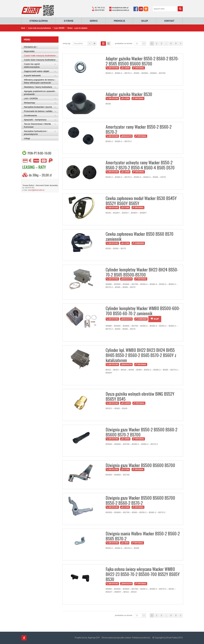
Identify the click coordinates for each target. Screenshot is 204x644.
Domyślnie (83, 43)
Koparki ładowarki (32, 75)
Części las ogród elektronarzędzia (32, 65)
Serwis (94, 21)
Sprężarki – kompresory (35, 120)
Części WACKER (59, 28)
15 (141, 43)
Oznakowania (30, 115)
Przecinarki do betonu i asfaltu (38, 111)
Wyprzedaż (29, 51)
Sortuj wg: (67, 43)
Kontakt (169, 21)
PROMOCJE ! (31, 47)
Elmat (23, 28)
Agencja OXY (94, 638)
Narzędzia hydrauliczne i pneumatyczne (35, 133)
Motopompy (29, 103)
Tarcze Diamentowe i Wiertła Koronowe (37, 125)
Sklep (145, 21)
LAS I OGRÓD (31, 98)
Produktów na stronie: (124, 43)
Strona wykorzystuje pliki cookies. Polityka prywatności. (126, 638)
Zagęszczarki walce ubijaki (37, 71)
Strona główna (39, 21)
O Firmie (69, 21)
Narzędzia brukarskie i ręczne (38, 107)
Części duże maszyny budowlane (40, 60)
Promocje (119, 21)
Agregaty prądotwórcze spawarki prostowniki (39, 93)
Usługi (27, 138)
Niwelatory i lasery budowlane (38, 87)
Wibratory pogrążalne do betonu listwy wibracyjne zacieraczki (39, 81)
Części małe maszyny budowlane (39, 28)
